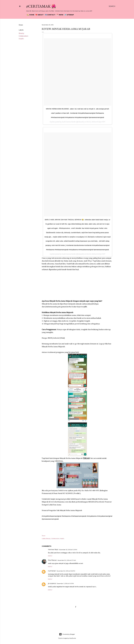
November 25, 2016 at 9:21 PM (68, 550)
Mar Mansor (52, 560)
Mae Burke (73, 638)
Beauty (21, 33)
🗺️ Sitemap (68, 15)
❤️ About (39, 15)
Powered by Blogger (67, 634)
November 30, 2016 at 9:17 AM (67, 560)
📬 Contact (49, 15)
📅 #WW (59, 15)
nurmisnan (52, 571)
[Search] (112, 6)
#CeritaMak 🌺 (41, 6)
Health (21, 39)
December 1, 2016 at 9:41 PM (65, 584)
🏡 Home (30, 15)
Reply (50, 556)
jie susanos (52, 583)
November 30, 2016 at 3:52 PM (66, 571)
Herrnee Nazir (53, 550)
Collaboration (23, 36)
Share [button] (21, 25)
